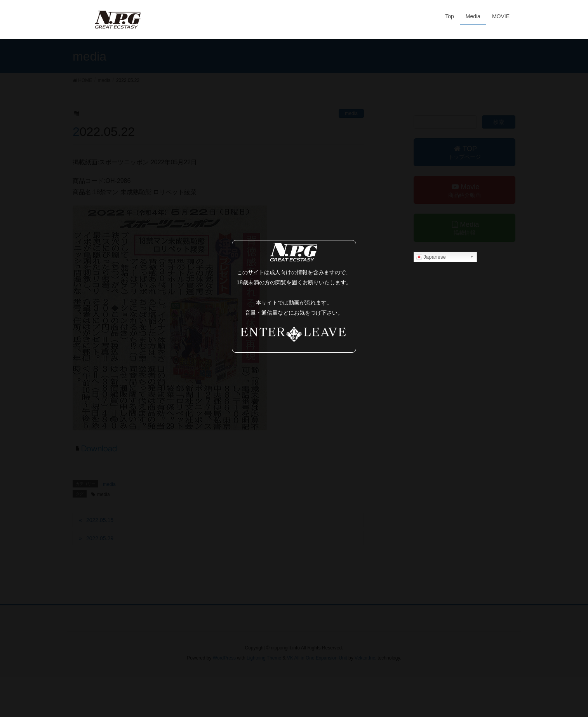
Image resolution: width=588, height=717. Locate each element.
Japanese (431, 257)
